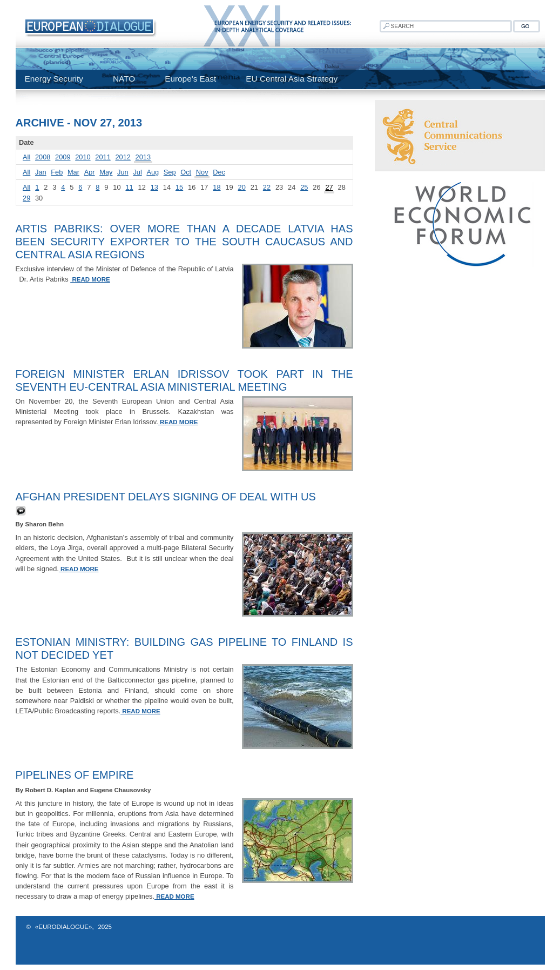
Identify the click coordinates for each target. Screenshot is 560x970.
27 (329, 187)
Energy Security (54, 79)
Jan (41, 172)
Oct (186, 172)
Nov (202, 172)
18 (217, 187)
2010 (83, 157)
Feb (57, 172)
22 (267, 187)
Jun (123, 172)
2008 (43, 157)
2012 (123, 157)
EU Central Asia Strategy (292, 79)
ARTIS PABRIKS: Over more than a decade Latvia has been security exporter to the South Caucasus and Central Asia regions (184, 242)
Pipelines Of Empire (75, 775)
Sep (170, 172)
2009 (63, 157)
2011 (103, 157)
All (26, 157)
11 (129, 187)
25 (304, 187)
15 (179, 187)
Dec (219, 172)
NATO (124, 79)
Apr (90, 172)
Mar (73, 172)
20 (242, 187)
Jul (137, 172)
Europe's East (190, 79)
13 (154, 187)
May (106, 172)
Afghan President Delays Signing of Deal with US (166, 497)
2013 (143, 157)
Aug (153, 172)
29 (26, 198)
